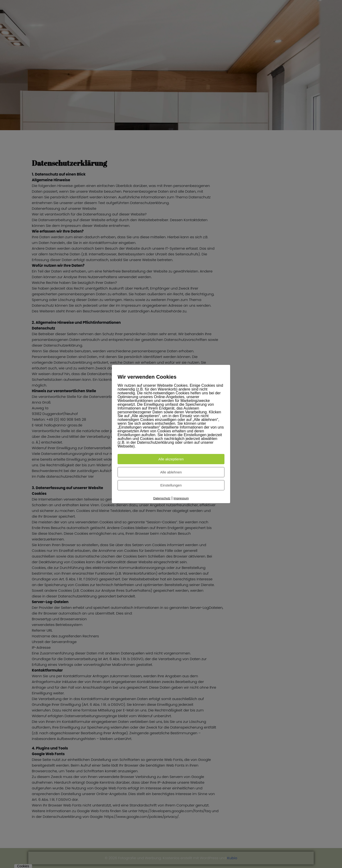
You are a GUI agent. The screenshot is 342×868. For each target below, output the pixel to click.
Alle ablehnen (171, 472)
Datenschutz (162, 498)
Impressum (181, 498)
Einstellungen (171, 485)
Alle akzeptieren (171, 459)
